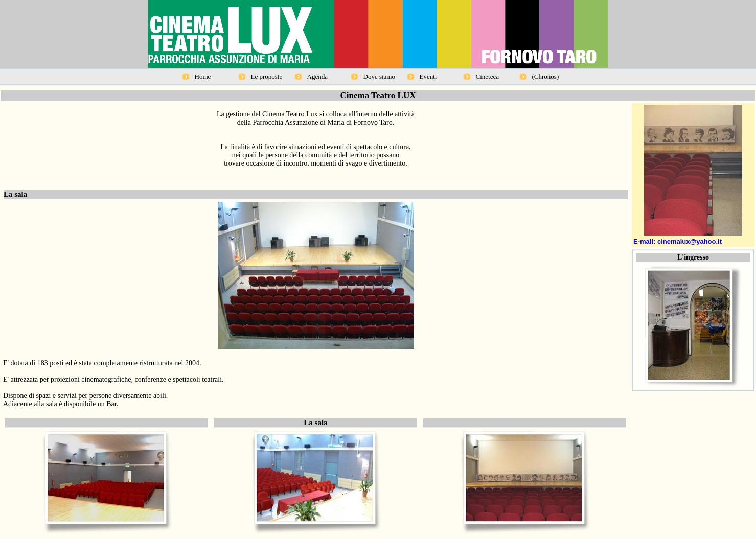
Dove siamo (379, 76)
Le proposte (267, 76)
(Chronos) (546, 76)
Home (203, 76)
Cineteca (487, 76)
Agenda (317, 76)
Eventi (428, 76)
